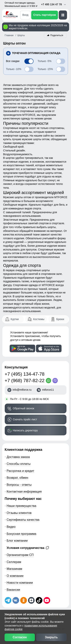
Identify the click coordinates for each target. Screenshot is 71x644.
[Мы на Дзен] (31, 600)
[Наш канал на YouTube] (47, 600)
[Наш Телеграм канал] (8, 600)
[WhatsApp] (49, 381)
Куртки (15, 319)
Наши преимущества (21, 506)
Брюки (60, 319)
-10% (14, 69)
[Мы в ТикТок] (39, 600)
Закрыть (51, 637)
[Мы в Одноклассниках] (24, 600)
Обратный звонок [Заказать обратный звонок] (24, 408)
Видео (11, 527)
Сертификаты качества (23, 520)
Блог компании (17, 541)
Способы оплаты (19, 464)
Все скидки (13, 61)
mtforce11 (48, 390)
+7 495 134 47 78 (54, 4)
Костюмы (39, 319)
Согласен (20, 637)
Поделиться (57, 35)
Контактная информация (24, 491)
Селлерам (14, 562)
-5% (45, 61)
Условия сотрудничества (28, 548)
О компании (15, 576)
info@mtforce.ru (22, 390)
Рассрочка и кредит (20, 471)
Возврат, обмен (17, 478)
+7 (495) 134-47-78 (25, 374)
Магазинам (14, 569)
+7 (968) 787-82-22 (25, 380)
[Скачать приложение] (22, 348)
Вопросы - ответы (19, 485)
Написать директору (25, 430)
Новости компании (20, 583)
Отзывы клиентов (19, 513)
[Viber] (56, 381)
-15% (45, 69)
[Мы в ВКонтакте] (16, 600)
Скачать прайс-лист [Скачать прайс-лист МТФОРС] (25, 419)
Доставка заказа (18, 457)
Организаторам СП (20, 555)
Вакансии (13, 590)
